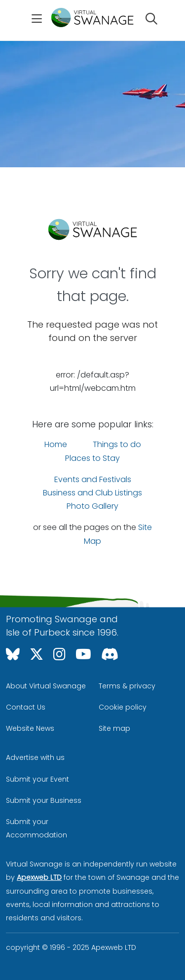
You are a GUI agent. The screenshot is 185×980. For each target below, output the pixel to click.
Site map (114, 728)
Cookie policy (123, 707)
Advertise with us (35, 757)
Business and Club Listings (92, 493)
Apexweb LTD (39, 877)
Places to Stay (92, 458)
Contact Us (26, 707)
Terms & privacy (127, 686)
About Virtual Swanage (46, 686)
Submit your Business (44, 800)
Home (56, 444)
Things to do (117, 444)
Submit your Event (37, 779)
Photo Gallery (92, 506)
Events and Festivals (93, 479)
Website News (30, 728)
